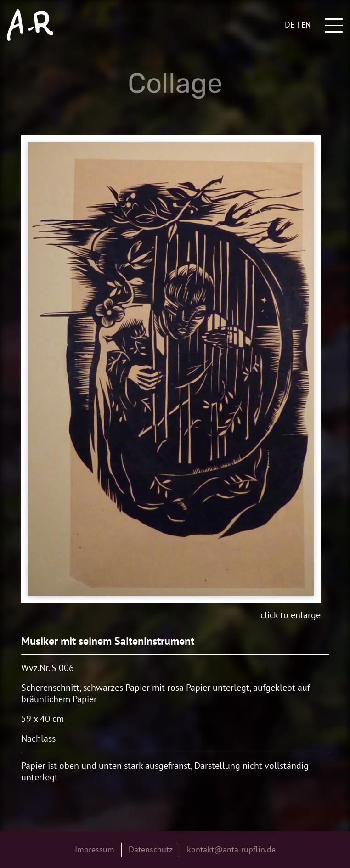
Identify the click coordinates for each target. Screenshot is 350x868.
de (290, 25)
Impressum (95, 849)
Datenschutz (151, 849)
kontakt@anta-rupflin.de (231, 849)
